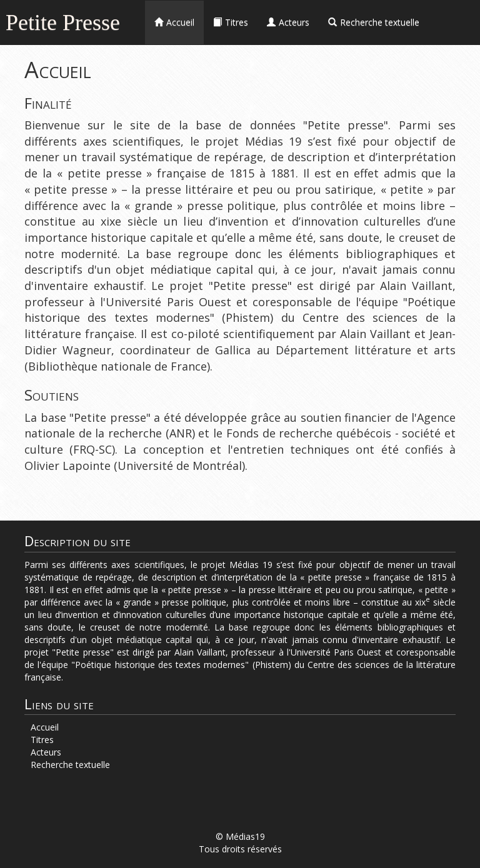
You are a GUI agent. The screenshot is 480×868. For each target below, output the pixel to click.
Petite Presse (63, 21)
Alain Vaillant (416, 286)
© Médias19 (240, 836)
